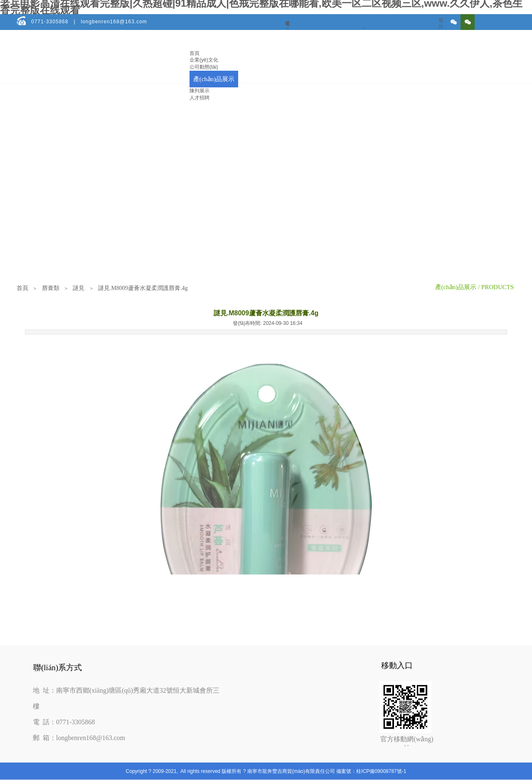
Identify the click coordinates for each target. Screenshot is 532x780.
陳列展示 (199, 91)
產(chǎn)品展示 (214, 79)
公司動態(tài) (204, 67)
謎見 (79, 288)
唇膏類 (51, 288)
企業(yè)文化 (204, 60)
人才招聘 (199, 98)
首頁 (195, 53)
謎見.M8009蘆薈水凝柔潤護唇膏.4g (143, 288)
